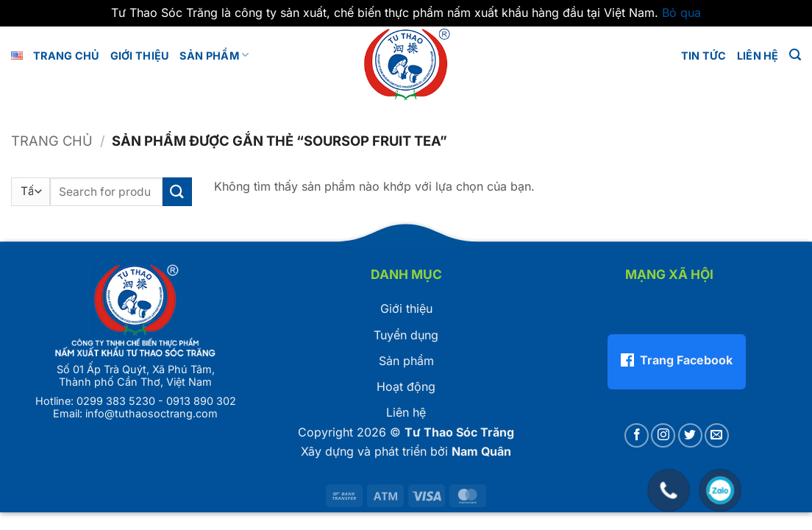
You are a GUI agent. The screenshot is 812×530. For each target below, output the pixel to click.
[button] (795, 55)
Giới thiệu (406, 308)
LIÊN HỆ (758, 56)
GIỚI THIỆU (140, 56)
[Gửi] (177, 192)
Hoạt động (406, 386)
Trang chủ (67, 56)
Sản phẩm (214, 55)
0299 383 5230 (116, 401)
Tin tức (704, 56)
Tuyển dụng (406, 335)
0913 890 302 (201, 401)
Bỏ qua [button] (681, 13)
